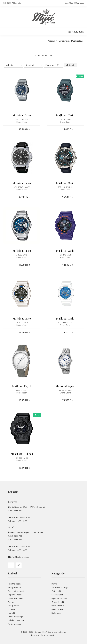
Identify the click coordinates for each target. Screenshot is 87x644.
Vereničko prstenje (60, 587)
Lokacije (13, 492)
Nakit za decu (57, 609)
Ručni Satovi (63, 41)
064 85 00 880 (16, 511)
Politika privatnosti (16, 620)
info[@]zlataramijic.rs (20, 557)
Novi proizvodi (14, 587)
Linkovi (12, 573)
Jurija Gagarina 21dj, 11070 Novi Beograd (27, 507)
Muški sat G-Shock (22, 454)
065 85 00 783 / (12, 3)
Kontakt (11, 613)
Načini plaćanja (15, 624)
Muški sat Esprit (22, 386)
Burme (54, 584)
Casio (25, 122)
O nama (11, 609)
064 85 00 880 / (74, 3)
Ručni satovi (57, 613)
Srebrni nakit (57, 595)
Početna (51, 41)
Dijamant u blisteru (60, 598)
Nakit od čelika (58, 606)
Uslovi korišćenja (15, 617)
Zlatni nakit (56, 591)
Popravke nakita (15, 595)
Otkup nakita (14, 606)
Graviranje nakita (16, 598)
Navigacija (76, 32)
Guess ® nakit (58, 602)
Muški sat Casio (22, 115)
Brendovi (12, 602)
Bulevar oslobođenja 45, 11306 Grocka (26, 532)
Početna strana (15, 584)
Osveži (70, 65)
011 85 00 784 (16, 540)
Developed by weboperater (43, 635)
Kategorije (58, 573)
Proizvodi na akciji (16, 591)
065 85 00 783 (16, 536)
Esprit (25, 393)
